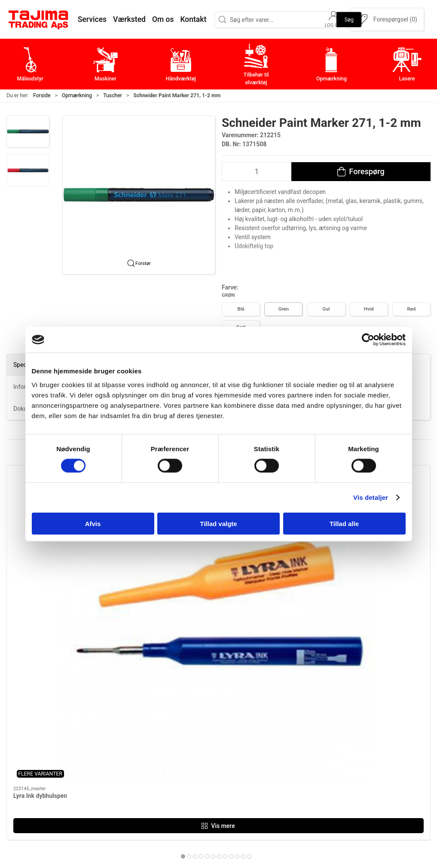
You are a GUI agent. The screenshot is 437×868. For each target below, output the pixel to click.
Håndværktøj (184, 736)
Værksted (321, 736)
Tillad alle (344, 523)
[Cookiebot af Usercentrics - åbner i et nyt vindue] (368, 340)
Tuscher (113, 95)
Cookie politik (327, 790)
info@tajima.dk (104, 779)
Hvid (369, 309)
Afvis (93, 523)
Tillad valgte (218, 523)
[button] (28, 132)
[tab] (210, 614)
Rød (412, 309)
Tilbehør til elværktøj (196, 749)
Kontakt (318, 723)
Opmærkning (77, 95)
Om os (316, 709)
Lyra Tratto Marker (361, 553)
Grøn (284, 309)
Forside (42, 95)
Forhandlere (324, 776)
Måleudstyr (182, 709)
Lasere (175, 776)
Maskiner (179, 723)
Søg (349, 19)
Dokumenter (324, 763)
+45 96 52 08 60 (105, 770)
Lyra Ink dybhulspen (40, 553)
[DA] (39, 19)
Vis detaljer (371, 497)
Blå (241, 309)
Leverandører (326, 749)
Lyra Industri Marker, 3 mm (157, 553)
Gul (326, 309)
